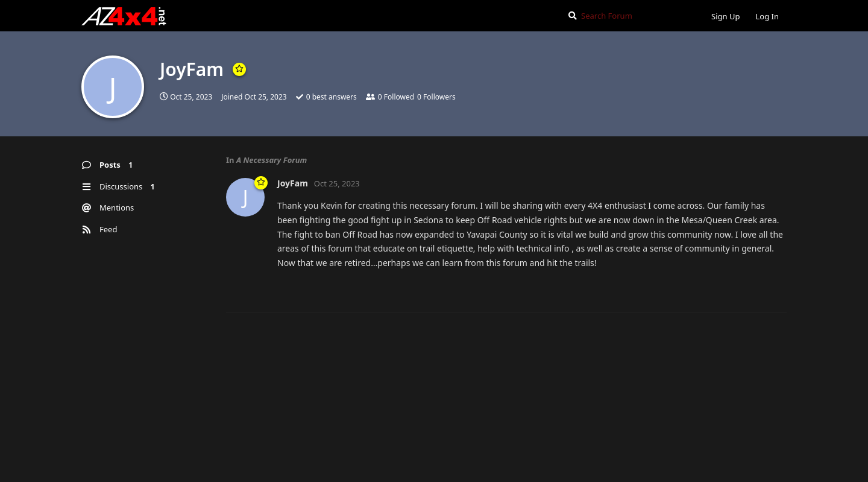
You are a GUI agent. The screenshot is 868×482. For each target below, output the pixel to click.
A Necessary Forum (272, 160)
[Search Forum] (630, 16)
